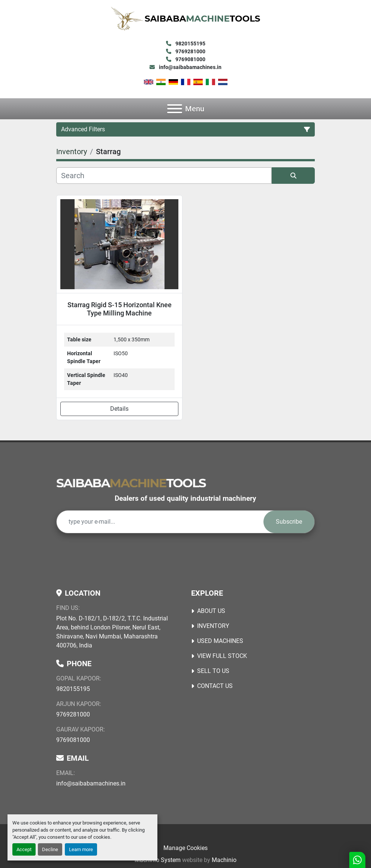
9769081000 (190, 59)
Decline (50, 849)
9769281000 (190, 51)
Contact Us (215, 686)
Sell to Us (213, 671)
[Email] (160, 522)
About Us (211, 611)
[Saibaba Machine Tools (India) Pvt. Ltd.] (131, 483)
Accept (24, 849)
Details (119, 409)
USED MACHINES (220, 641)
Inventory (213, 626)
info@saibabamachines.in (190, 67)
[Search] (164, 176)
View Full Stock (222, 656)
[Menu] (175, 109)
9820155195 (190, 44)
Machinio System (158, 860)
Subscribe (289, 522)
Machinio (224, 860)
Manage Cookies (185, 848)
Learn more (81, 849)
